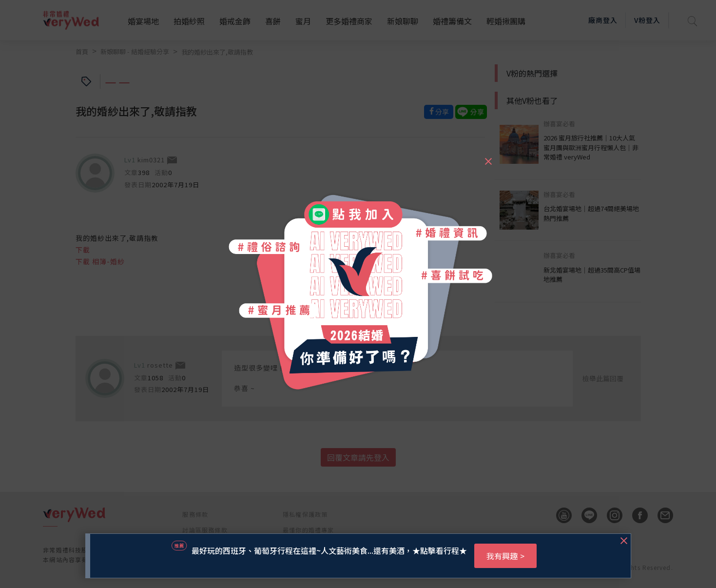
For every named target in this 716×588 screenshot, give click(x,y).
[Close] (488, 157)
